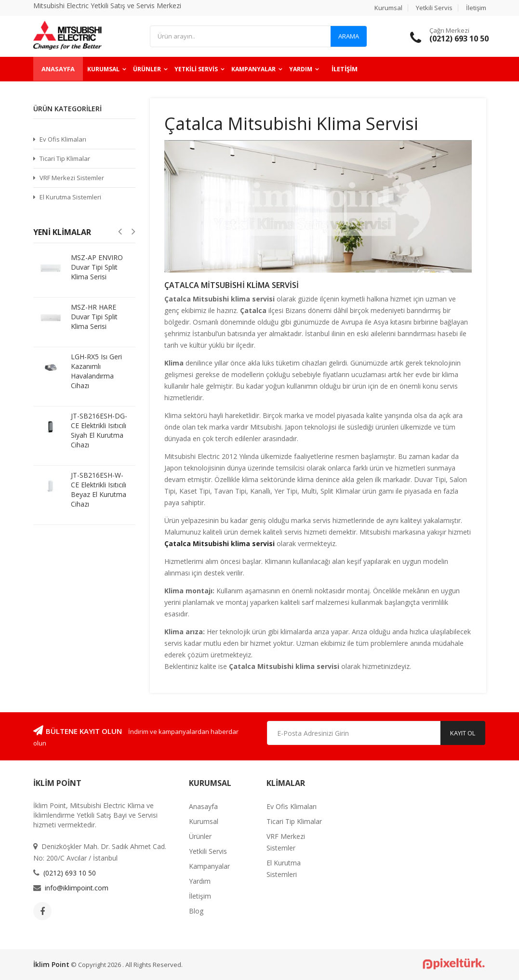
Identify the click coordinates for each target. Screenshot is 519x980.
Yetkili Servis (434, 8)
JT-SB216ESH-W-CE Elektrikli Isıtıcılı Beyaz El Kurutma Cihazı (99, 490)
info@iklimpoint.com (77, 888)
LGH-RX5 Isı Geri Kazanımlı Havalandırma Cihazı (96, 371)
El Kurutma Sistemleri (70, 197)
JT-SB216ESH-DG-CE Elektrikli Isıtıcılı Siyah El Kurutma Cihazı (99, 430)
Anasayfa (58, 69)
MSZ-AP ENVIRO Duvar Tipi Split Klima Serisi (97, 267)
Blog (196, 911)
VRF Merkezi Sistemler (72, 178)
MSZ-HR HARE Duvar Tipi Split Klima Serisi (94, 317)
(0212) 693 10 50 (70, 873)
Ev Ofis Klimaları (63, 139)
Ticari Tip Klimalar (65, 158)
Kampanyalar (253, 69)
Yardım (301, 69)
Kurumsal (388, 8)
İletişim (476, 8)
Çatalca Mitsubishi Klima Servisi (232, 285)
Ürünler (147, 69)
